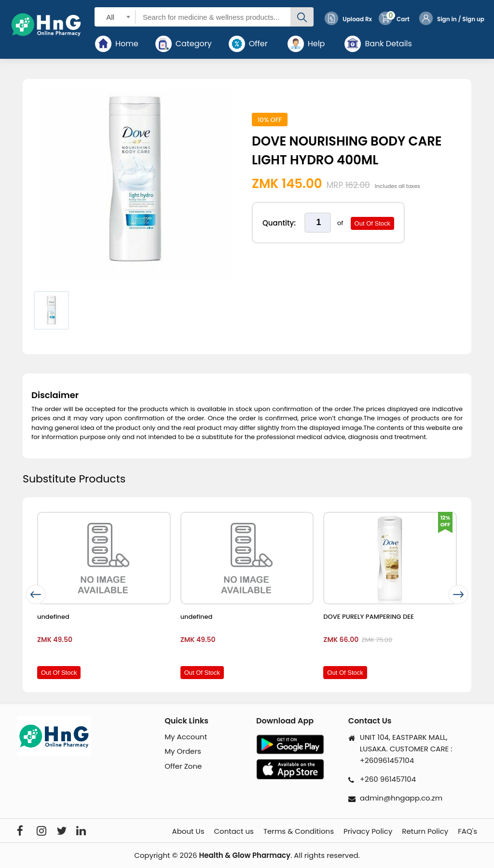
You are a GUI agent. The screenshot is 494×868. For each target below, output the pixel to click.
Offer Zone (183, 766)
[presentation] (36, 595)
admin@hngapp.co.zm (401, 798)
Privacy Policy (368, 831)
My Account (186, 737)
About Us (188, 831)
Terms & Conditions (299, 831)
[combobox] (115, 17)
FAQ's (467, 831)
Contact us (233, 831)
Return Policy (425, 831)
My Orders (183, 751)
